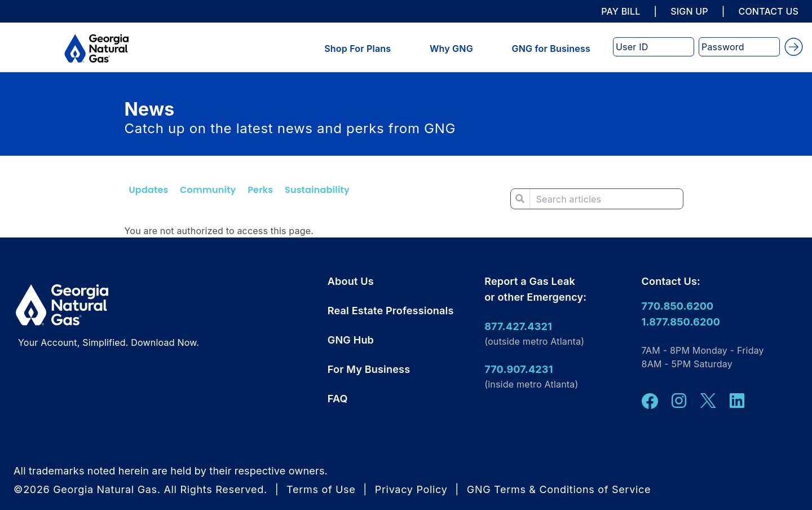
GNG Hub (351, 340)
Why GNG (451, 49)
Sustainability (317, 190)
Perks (260, 190)
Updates (149, 190)
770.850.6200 (678, 306)
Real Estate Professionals (391, 311)
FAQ (338, 399)
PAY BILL (621, 11)
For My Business (369, 369)
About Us (351, 281)
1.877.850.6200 (681, 322)
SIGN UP (689, 11)
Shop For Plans (358, 49)
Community (208, 190)
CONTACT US (768, 11)
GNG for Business (551, 49)
